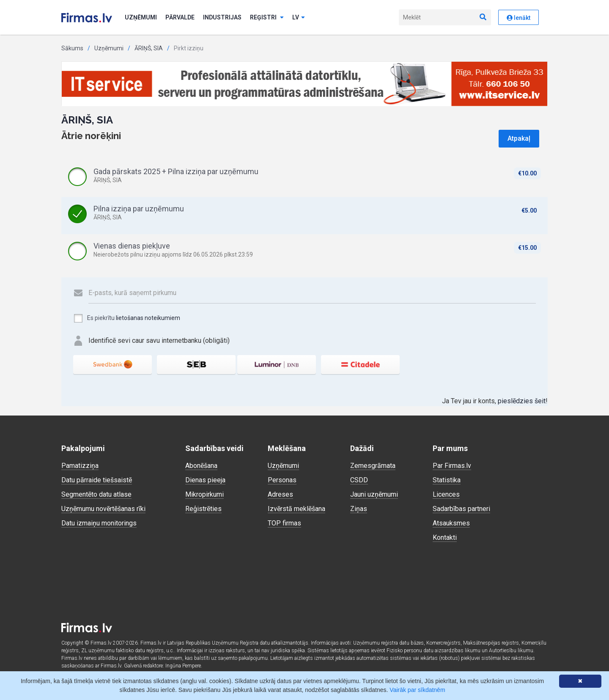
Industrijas (222, 17)
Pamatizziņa (80, 466)
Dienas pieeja (205, 480)
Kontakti (445, 537)
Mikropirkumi (204, 494)
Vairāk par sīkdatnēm (417, 690)
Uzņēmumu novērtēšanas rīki (103, 509)
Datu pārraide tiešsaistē (97, 480)
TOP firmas (284, 523)
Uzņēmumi (141, 17)
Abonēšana (201, 466)
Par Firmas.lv (452, 466)
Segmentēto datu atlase (96, 494)
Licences (446, 494)
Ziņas (359, 509)
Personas (282, 480)
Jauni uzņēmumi (374, 494)
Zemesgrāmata (373, 466)
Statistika (447, 480)
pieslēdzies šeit (522, 401)
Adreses (280, 494)
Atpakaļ (519, 138)
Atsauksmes (451, 523)
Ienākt (518, 18)
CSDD (359, 480)
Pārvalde (180, 17)
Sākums (72, 48)
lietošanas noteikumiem (148, 318)
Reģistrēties (203, 509)
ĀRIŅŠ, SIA (149, 48)
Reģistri (267, 17)
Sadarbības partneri (461, 509)
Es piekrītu (127, 318)
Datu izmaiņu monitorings (99, 523)
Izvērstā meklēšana (296, 509)
